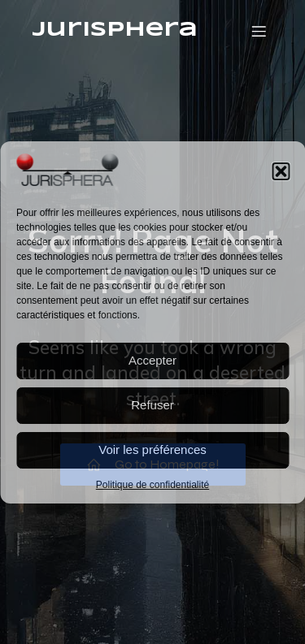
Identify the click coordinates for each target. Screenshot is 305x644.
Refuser (152, 405)
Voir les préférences (152, 450)
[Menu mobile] (259, 31)
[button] (281, 171)
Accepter (152, 360)
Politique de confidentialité (152, 485)
